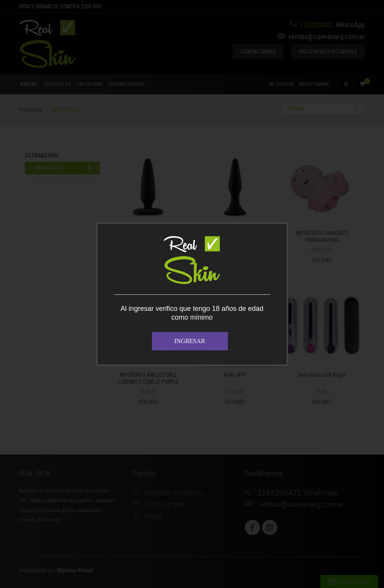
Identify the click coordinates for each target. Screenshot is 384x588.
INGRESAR (190, 341)
